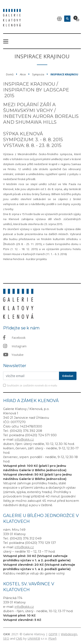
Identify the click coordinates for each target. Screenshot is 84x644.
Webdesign (69, 634)
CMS (19, 638)
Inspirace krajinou (64, 74)
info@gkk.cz (24, 439)
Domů (10, 74)
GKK (7, 634)
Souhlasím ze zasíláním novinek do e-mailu (32, 386)
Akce (23, 74)
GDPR (53, 634)
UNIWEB (34, 638)
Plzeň (52, 638)
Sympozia (38, 74)
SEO (6, 638)
